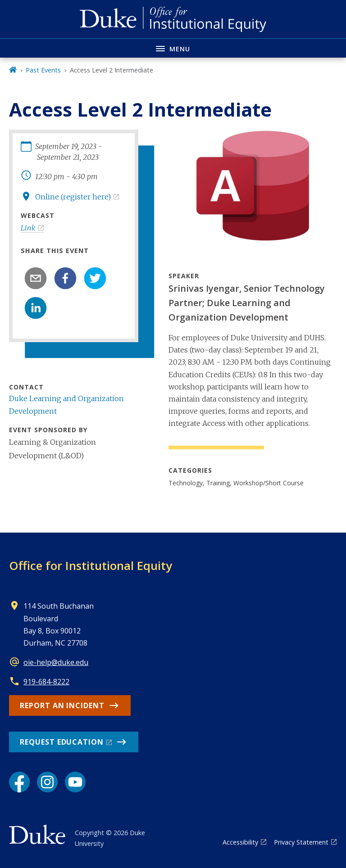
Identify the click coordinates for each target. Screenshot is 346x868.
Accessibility (240, 842)
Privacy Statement (301, 842)
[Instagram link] (47, 782)
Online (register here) (73, 197)
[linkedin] (36, 308)
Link (28, 228)
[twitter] (95, 278)
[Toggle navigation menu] (173, 48)
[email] (36, 278)
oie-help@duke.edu (56, 662)
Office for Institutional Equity (91, 565)
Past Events (43, 70)
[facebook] (65, 278)
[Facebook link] (19, 782)
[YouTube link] (75, 782)
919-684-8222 (46, 682)
